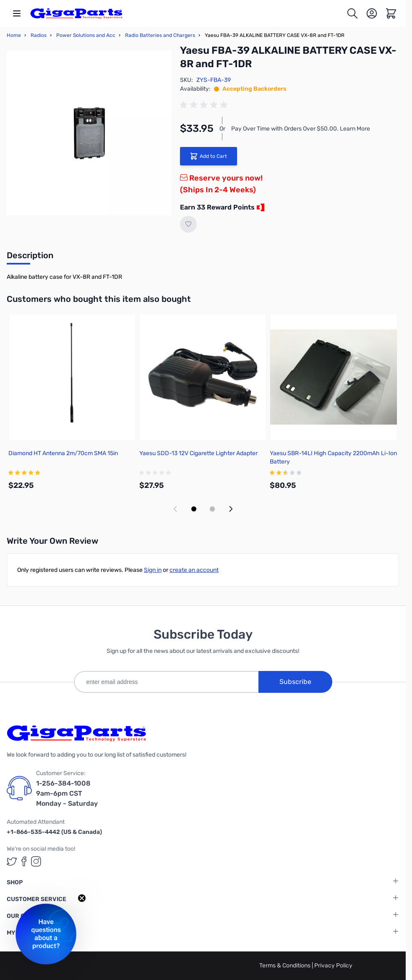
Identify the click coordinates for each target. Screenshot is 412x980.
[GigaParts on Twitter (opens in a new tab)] (12, 861)
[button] (46, 934)
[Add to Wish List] (188, 224)
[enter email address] (166, 682)
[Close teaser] (82, 898)
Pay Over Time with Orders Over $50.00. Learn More (301, 129)
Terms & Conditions (286, 966)
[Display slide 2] (212, 509)
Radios (39, 35)
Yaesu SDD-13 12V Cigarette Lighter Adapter (198, 453)
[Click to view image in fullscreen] (89, 133)
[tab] (30, 258)
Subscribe (295, 682)
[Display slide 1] (194, 509)
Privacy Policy (333, 966)
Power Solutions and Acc (86, 35)
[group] (205, 105)
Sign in (153, 570)
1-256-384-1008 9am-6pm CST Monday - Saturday (67, 793)
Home (14, 35)
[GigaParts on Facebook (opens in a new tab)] (24, 861)
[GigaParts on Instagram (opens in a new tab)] (36, 861)
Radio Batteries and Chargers (160, 35)
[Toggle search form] (352, 13)
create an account (194, 570)
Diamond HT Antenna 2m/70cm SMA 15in (63, 453)
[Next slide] (231, 509)
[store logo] (76, 13)
